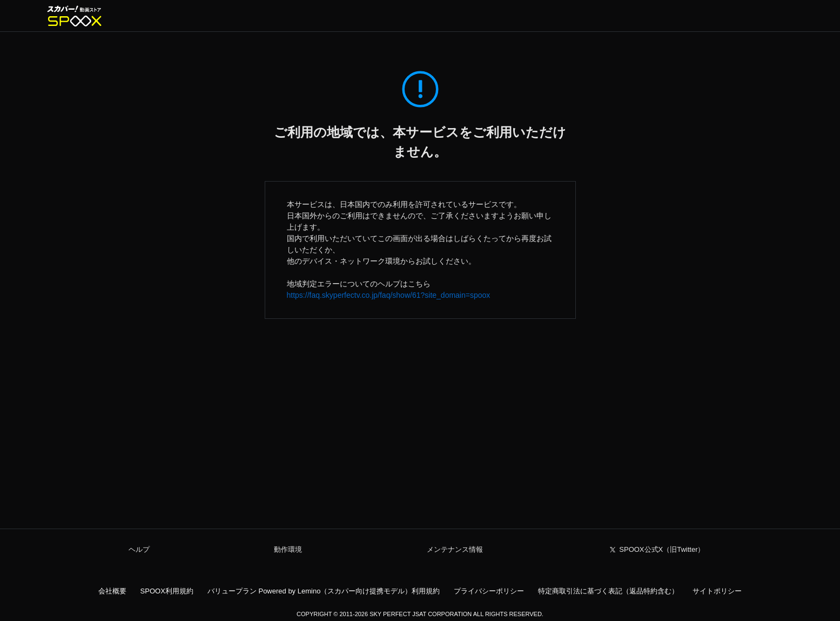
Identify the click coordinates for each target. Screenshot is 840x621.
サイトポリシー (717, 591)
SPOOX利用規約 (167, 591)
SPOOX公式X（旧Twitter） (662, 549)
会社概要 (112, 591)
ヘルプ (139, 549)
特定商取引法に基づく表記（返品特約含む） (608, 591)
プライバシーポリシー (489, 591)
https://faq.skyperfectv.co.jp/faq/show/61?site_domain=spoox (389, 295)
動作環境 (288, 549)
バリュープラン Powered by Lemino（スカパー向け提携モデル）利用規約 (324, 591)
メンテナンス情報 (455, 549)
